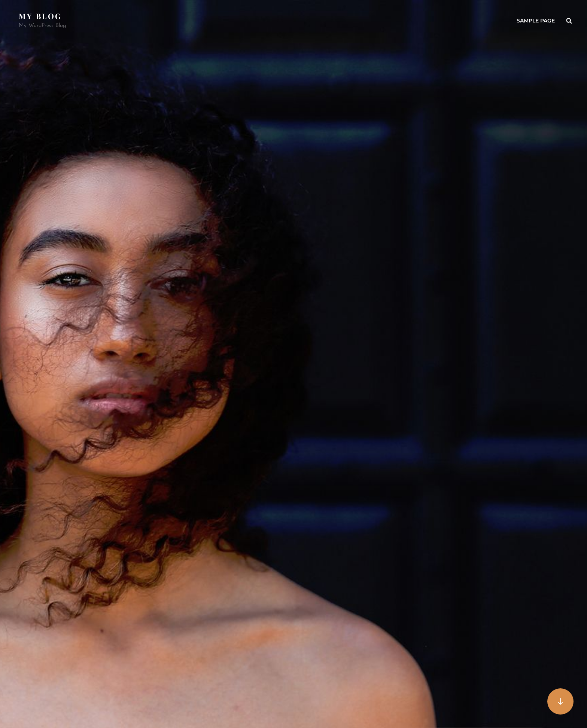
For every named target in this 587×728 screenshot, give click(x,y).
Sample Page (536, 21)
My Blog (40, 16)
